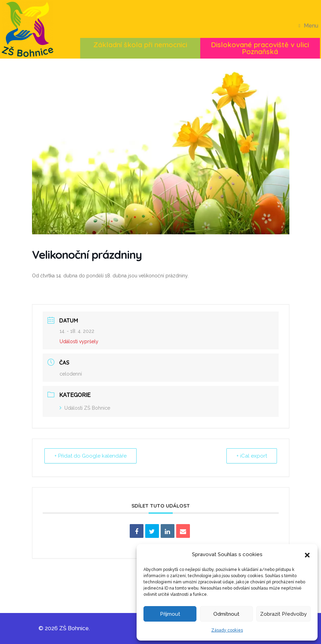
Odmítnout (226, 614)
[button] (307, 554)
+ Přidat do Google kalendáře (90, 456)
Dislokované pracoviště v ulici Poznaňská (260, 48)
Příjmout (170, 614)
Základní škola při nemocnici (140, 45)
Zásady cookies (227, 630)
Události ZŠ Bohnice (85, 408)
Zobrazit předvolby (283, 614)
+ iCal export (252, 456)
